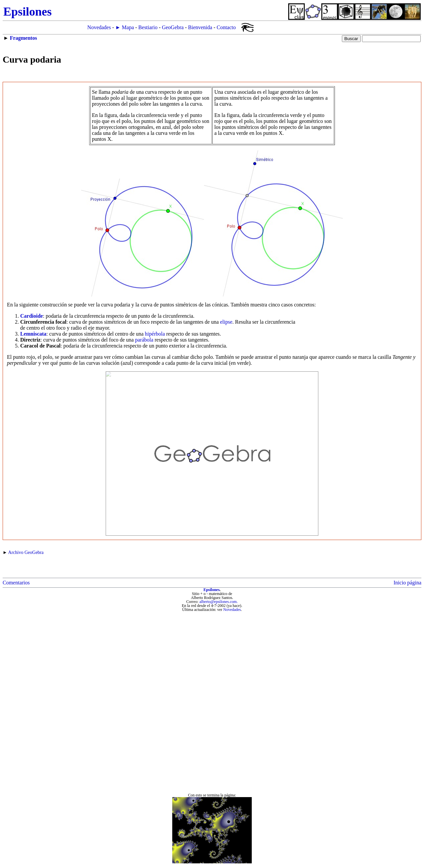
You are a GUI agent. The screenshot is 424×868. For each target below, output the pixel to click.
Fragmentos (24, 38)
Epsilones (212, 590)
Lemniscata (33, 334)
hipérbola (155, 334)
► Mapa (125, 27)
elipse (226, 322)
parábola (144, 340)
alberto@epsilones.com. (219, 602)
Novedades (99, 27)
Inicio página (407, 583)
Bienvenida (200, 27)
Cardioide (31, 316)
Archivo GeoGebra (26, 552)
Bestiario (148, 27)
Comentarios (16, 583)
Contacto (226, 27)
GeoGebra (173, 27)
